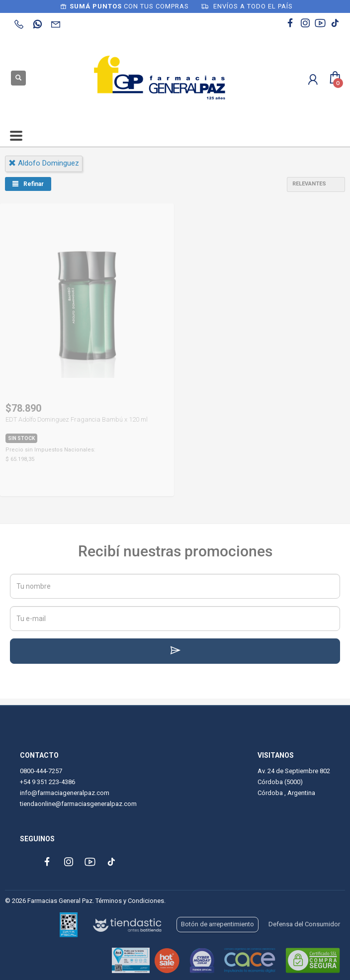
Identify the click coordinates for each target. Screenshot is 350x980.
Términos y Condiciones (130, 901)
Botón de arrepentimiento (218, 924)
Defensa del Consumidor (304, 924)
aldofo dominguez (44, 163)
